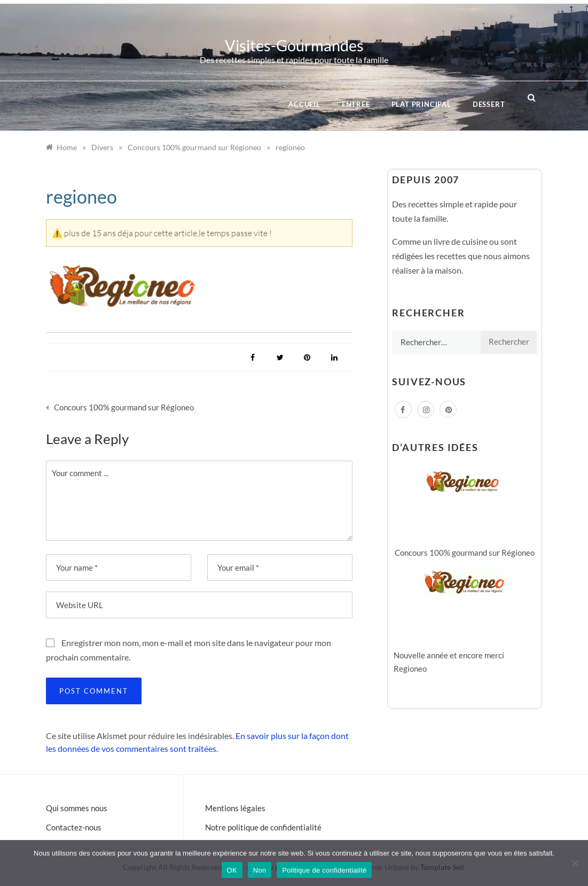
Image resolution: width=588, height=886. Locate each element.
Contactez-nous (74, 827)
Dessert (489, 104)
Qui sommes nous (77, 808)
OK (232, 870)
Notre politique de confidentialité (263, 827)
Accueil (304, 104)
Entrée (356, 104)
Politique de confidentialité (324, 870)
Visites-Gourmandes (294, 45)
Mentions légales (235, 808)
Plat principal (421, 104)
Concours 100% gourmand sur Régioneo (124, 407)
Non (260, 870)
